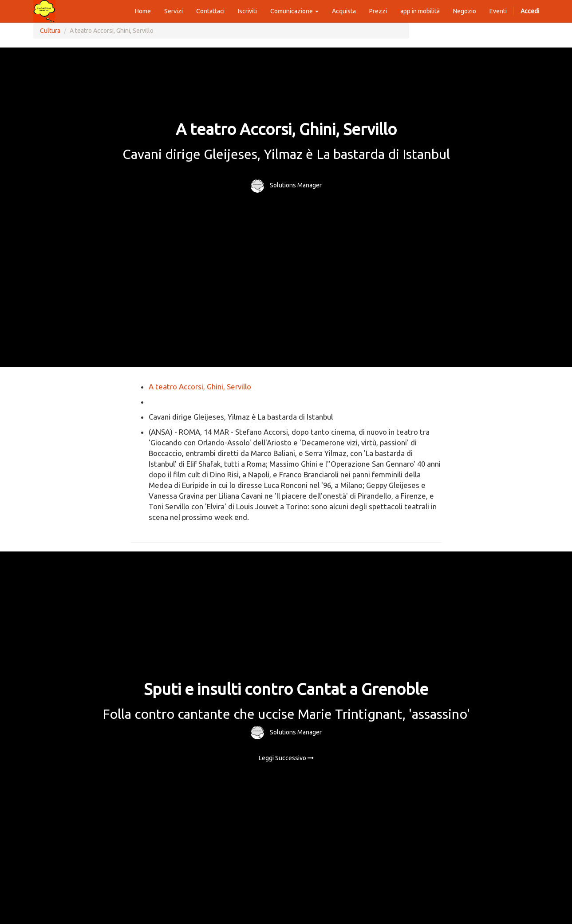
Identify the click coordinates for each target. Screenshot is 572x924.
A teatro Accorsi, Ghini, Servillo (200, 387)
